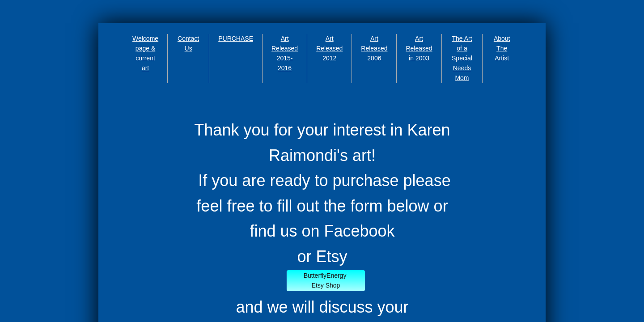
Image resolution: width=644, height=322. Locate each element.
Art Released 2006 (374, 48)
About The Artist (502, 48)
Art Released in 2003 (419, 48)
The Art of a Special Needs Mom (462, 58)
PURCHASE (236, 38)
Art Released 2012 (329, 48)
